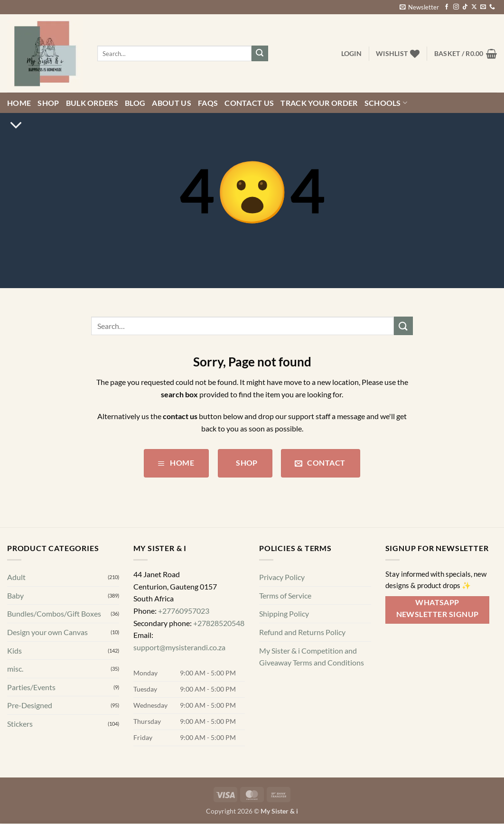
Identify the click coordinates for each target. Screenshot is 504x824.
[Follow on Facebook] (447, 7)
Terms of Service (285, 595)
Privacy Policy (282, 577)
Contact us (249, 103)
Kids (14, 651)
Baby (15, 595)
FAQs (208, 103)
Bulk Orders (92, 103)
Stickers (20, 724)
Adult (16, 577)
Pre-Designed (30, 706)
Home (19, 103)
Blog (135, 103)
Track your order (319, 103)
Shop (48, 103)
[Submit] (260, 54)
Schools (386, 103)
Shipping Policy (284, 614)
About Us (172, 103)
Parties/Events (31, 687)
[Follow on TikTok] (465, 7)
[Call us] (492, 7)
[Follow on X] (474, 7)
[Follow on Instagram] (456, 7)
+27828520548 (219, 623)
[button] (419, 7)
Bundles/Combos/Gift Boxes (54, 614)
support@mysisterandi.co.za (179, 647)
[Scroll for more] (16, 125)
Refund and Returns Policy (302, 632)
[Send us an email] (483, 7)
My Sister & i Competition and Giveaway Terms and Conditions (312, 657)
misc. (15, 669)
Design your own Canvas (47, 632)
